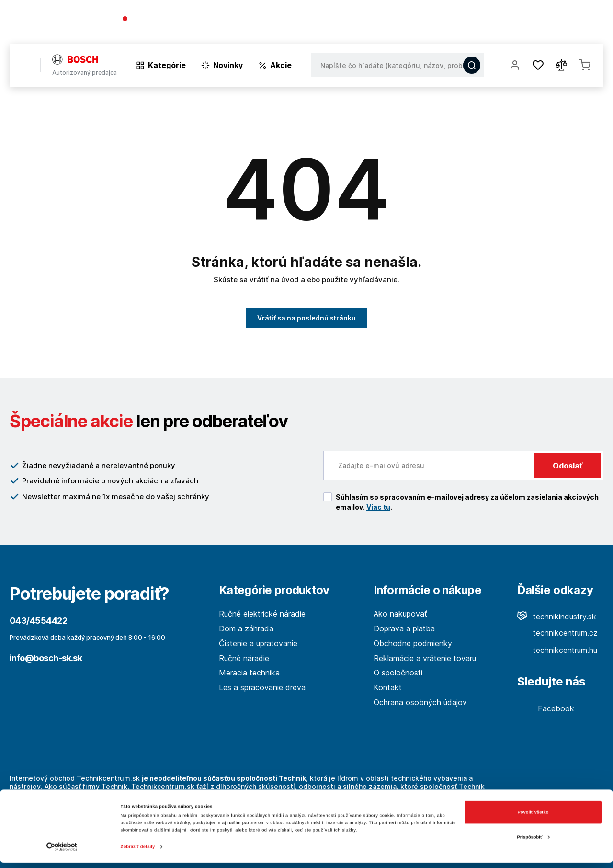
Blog (511, 24)
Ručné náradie (244, 658)
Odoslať (568, 466)
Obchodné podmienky (413, 643)
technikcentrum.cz (557, 633)
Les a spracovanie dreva (262, 687)
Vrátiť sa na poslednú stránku (306, 318)
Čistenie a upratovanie (258, 643)
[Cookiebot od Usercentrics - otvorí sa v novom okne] (62, 852)
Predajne (547, 24)
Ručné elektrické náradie (262, 614)
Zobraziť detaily (138, 852)
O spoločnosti (465, 24)
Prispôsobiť (534, 842)
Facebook (546, 708)
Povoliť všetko (533, 818)
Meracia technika (249, 673)
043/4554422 (157, 19)
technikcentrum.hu (557, 650)
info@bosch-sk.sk (46, 658)
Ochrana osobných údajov (420, 702)
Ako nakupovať (400, 614)
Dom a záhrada (246, 628)
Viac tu (378, 507)
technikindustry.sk (557, 617)
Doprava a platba (404, 628)
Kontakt (589, 24)
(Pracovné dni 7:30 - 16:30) (168, 29)
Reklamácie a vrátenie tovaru (425, 658)
